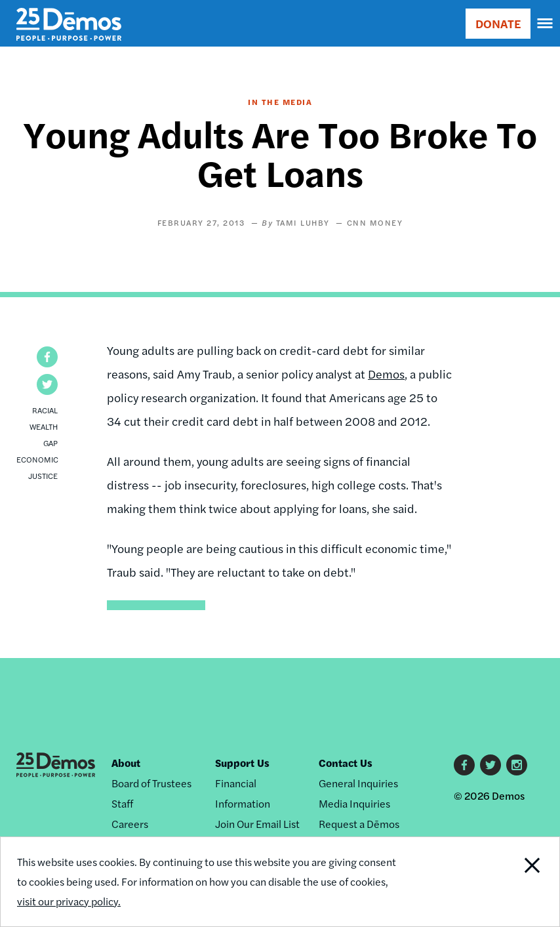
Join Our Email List (257, 824)
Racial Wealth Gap (44, 426)
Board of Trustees (151, 783)
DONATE (498, 23)
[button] (47, 357)
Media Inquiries (354, 803)
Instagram (517, 765)
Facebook (464, 765)
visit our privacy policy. (69, 901)
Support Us (242, 763)
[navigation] (546, 24)
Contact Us (346, 763)
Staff (122, 803)
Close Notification (506, 882)
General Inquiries (358, 783)
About (126, 763)
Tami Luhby (303, 222)
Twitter (490, 765)
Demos (386, 374)
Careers (130, 824)
